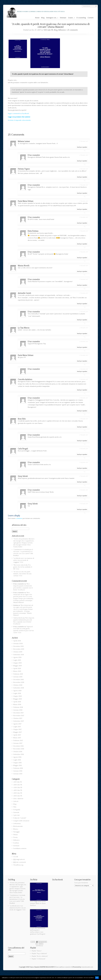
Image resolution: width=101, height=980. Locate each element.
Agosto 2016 (17, 757)
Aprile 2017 (17, 735)
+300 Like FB (18, 788)
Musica (16, 829)
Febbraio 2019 (18, 674)
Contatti (91, 18)
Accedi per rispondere (82, 147)
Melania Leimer (24, 141)
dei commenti (20, 862)
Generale (16, 812)
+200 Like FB (18, 785)
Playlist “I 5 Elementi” (39, 959)
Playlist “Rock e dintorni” (40, 956)
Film (15, 807)
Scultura (16, 843)
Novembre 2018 (19, 682)
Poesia (15, 837)
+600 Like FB (18, 796)
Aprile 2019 (17, 668)
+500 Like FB (18, 793)
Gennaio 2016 (18, 771)
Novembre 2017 (19, 716)
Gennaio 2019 (18, 677)
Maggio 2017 (18, 732)
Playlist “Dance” (37, 951)
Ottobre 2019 (18, 652)
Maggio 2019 (18, 666)
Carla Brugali (23, 449)
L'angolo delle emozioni (21, 821)
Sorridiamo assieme (20, 848)
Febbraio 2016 (18, 768)
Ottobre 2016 (18, 752)
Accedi (16, 857)
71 (37, 944)
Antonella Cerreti (24, 293)
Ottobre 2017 (18, 718)
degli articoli (19, 859)
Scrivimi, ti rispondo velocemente (19, 120)
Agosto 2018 (17, 691)
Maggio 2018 (18, 699)
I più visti (16, 815)
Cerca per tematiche (81, 883)
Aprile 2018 (17, 702)
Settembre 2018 (19, 688)
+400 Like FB (18, 790)
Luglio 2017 (17, 727)
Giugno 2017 (17, 729)
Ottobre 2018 (18, 685)
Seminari (63, 18)
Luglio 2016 (17, 760)
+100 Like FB (48, 30)
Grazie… (71, 18)
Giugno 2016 (17, 763)
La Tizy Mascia (24, 328)
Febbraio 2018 (18, 707)
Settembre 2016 (19, 754)
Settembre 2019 (19, 655)
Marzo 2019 (17, 671)
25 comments (72, 30)
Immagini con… (52, 18)
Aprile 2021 (17, 641)
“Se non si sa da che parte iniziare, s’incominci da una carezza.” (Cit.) (22, 574)
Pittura (15, 835)
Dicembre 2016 (18, 746)
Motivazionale (18, 826)
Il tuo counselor (34, 155)
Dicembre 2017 (18, 713)
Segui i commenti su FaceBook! (18, 114)
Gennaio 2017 (18, 743)
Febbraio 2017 (18, 741)
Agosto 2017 (17, 724)
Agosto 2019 (17, 657)
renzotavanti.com (87, 967)
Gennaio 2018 (18, 710)
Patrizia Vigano (24, 169)
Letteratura (17, 824)
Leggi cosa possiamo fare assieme (19, 117)
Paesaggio (17, 832)
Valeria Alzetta (18, 618)
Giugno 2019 (17, 663)
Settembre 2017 (19, 721)
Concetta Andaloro (25, 379)
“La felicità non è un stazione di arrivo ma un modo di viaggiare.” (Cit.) (24, 560)
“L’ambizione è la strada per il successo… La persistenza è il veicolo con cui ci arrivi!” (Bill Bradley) (17, 899)
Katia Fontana (33, 231)
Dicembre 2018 (18, 680)
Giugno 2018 (17, 696)
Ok (97, 978)
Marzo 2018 (17, 705)
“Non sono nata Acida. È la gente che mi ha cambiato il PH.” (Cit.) (23, 567)
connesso (19, 518)
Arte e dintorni (18, 799)
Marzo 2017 (17, 738)
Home (37, 18)
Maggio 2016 (18, 765)
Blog (43, 18)
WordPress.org (18, 865)
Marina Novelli (24, 266)
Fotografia (17, 810)
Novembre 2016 (19, 749)
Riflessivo (62, 30)
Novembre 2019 (19, 649)
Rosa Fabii (22, 419)
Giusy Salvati (23, 476)
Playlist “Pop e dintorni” (39, 954)
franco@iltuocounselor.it (64, 967)
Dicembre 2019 (18, 646)
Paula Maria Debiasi (26, 201)
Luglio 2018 (17, 693)
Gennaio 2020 (18, 644)
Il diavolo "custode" (20, 818)
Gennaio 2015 (18, 774)
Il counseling (81, 18)
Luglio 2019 (17, 660)
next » (41, 944)
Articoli (16, 801)
